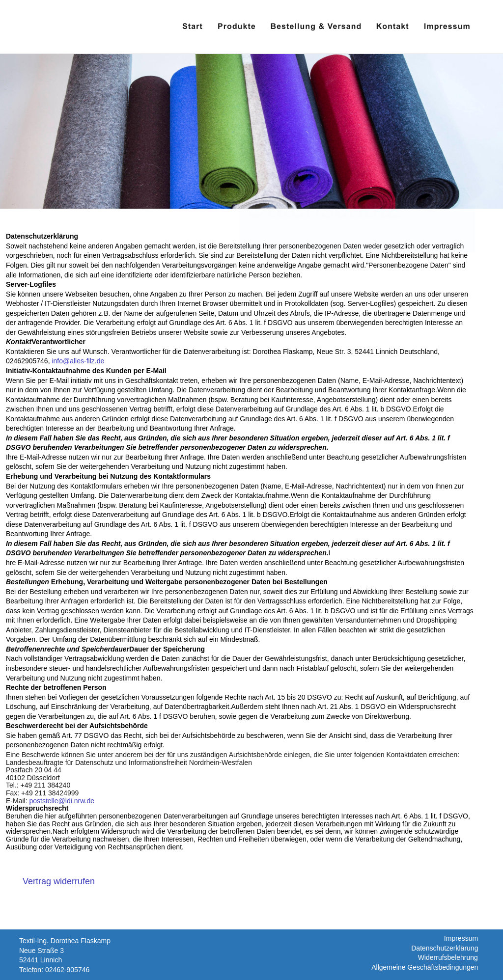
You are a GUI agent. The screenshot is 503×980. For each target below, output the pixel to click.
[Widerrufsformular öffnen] (59, 881)
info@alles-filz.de (78, 361)
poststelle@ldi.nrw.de (62, 801)
